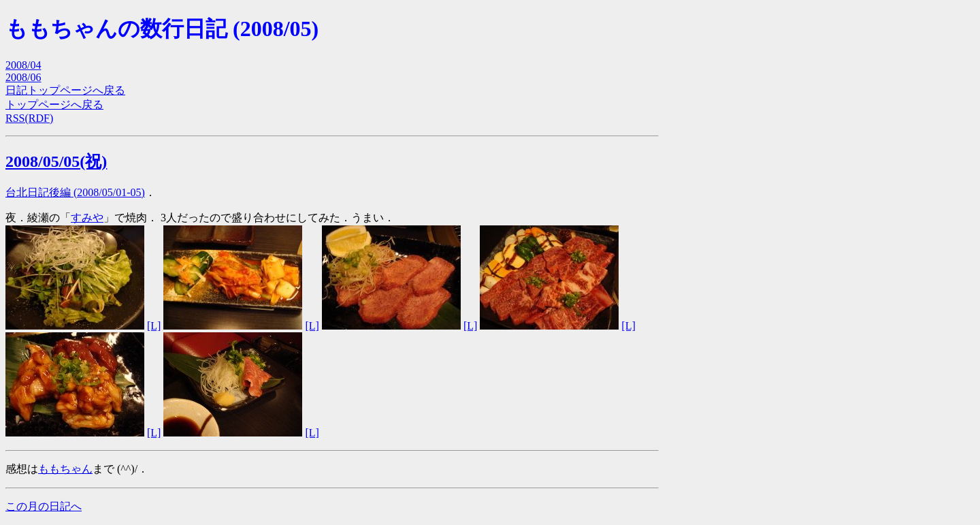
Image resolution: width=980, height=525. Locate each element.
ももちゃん (65, 469)
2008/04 (23, 65)
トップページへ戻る (54, 105)
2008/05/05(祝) (56, 161)
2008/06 (23, 77)
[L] (154, 326)
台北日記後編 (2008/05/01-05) (75, 192)
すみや (87, 218)
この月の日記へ (44, 506)
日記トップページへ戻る (65, 90)
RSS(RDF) (29, 118)
